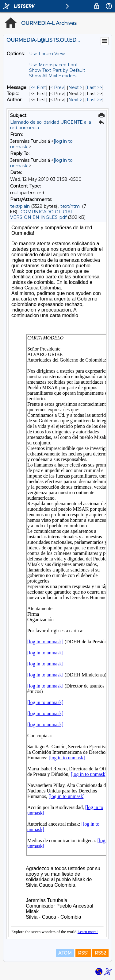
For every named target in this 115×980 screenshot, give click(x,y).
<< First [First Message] (38, 87)
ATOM (65, 953)
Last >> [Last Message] (94, 87)
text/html (71, 206)
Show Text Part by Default (57, 70)
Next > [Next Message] (75, 87)
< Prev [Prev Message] (57, 87)
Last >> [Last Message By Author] (94, 100)
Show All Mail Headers (53, 76)
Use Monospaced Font (54, 65)
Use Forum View (47, 54)
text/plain (20, 206)
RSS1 (83, 953)
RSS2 (100, 953)
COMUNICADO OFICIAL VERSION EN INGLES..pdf (42, 215)
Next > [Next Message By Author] (75, 100)
